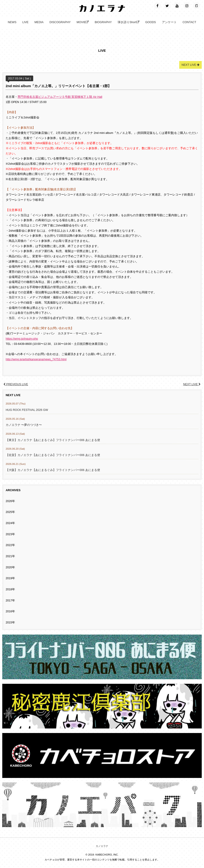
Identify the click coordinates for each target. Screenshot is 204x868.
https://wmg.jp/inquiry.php (22, 339)
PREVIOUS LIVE (16, 384)
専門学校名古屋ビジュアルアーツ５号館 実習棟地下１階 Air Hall (60, 97)
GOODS (151, 22)
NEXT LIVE (192, 384)
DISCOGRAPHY (60, 22)
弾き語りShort (128, 22)
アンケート (169, 22)
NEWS (12, 22)
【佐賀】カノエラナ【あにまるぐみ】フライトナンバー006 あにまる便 (53, 455)
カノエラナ (102, 846)
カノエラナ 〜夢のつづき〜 (24, 425)
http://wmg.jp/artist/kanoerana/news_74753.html (36, 359)
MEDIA (39, 22)
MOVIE (83, 22)
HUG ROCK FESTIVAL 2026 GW (27, 410)
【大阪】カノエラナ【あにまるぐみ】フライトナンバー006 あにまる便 (53, 470)
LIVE (25, 22)
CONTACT (189, 22)
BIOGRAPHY (103, 22)
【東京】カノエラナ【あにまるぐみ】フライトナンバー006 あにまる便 (53, 440)
